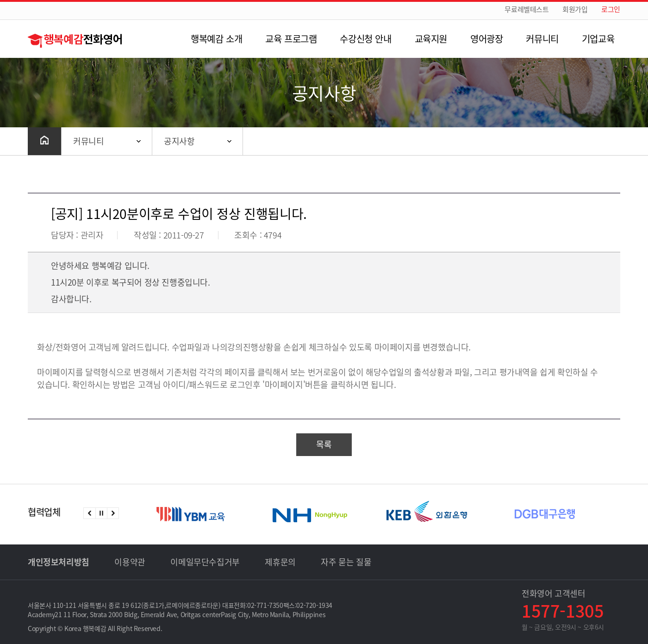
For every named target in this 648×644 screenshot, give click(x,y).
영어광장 (486, 39)
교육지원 (431, 39)
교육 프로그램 (291, 39)
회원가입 (575, 9)
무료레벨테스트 (526, 9)
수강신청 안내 (365, 39)
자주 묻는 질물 (346, 562)
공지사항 (179, 141)
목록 (324, 444)
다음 (113, 513)
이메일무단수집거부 (205, 562)
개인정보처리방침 (59, 562)
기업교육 (598, 39)
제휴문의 (280, 562)
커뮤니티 (542, 39)
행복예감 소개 (216, 39)
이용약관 (130, 562)
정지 (101, 513)
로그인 (611, 9)
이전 (90, 513)
